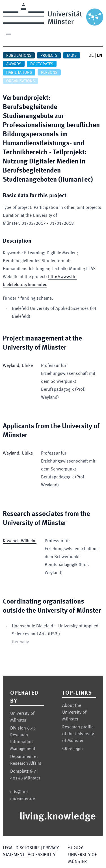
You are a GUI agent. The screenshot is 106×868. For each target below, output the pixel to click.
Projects (49, 56)
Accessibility (42, 855)
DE (91, 56)
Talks (72, 56)
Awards (14, 64)
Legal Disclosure (21, 848)
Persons (49, 73)
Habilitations (19, 73)
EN (99, 56)
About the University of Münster (74, 713)
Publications (19, 56)
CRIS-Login (73, 749)
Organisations (20, 81)
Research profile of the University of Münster (78, 734)
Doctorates (42, 64)
